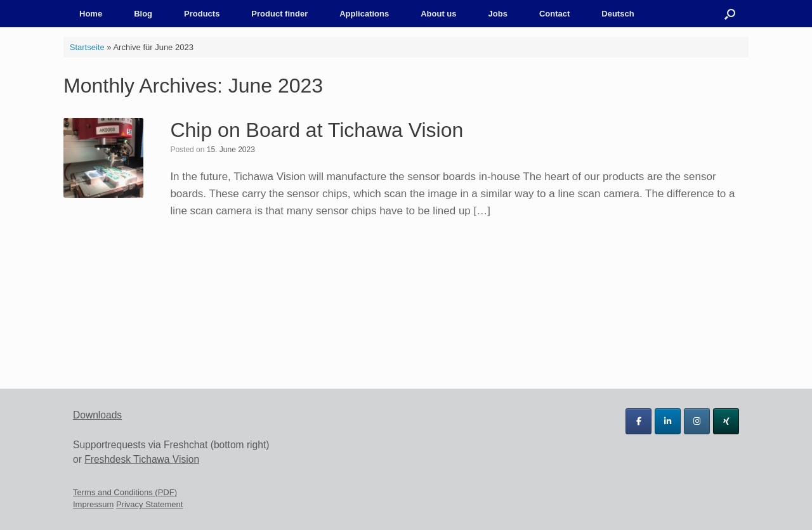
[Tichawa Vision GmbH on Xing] (726, 421)
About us (438, 14)
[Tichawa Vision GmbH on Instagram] (697, 421)
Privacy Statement (150, 504)
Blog (143, 14)
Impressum (93, 504)
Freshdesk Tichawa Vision (142, 459)
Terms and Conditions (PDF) (125, 492)
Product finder (279, 14)
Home (91, 14)
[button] (730, 14)
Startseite (87, 47)
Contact (554, 14)
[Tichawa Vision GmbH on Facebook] (638, 421)
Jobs (498, 14)
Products (202, 14)
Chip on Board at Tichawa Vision (317, 130)
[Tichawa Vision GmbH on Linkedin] (668, 421)
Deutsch (618, 14)
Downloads (97, 415)
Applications (364, 14)
